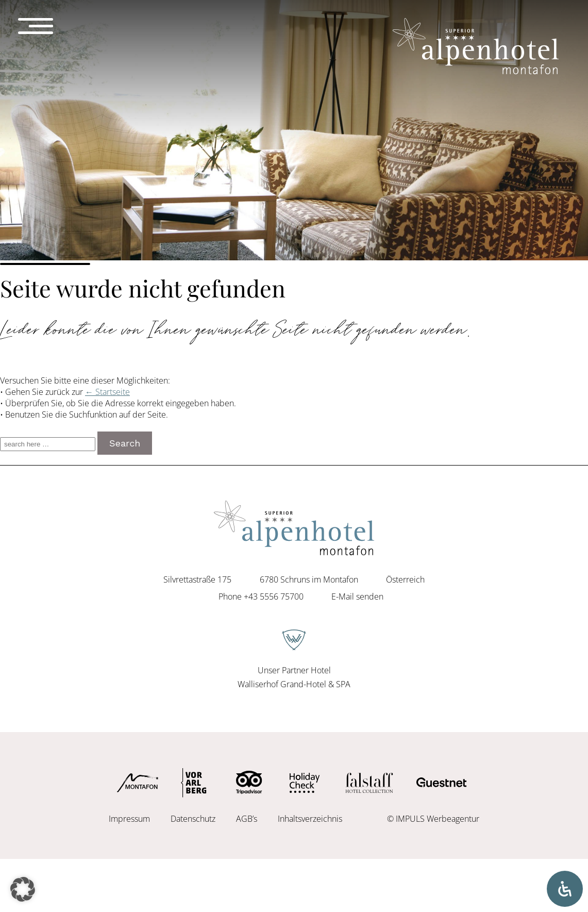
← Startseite (107, 392)
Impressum (129, 819)
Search (125, 443)
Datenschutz (193, 819)
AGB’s (247, 819)
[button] (23, 889)
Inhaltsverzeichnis (310, 819)
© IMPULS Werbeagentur (433, 819)
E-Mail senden (357, 596)
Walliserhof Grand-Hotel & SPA (294, 684)
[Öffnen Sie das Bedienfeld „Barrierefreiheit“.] (565, 889)
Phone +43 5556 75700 (261, 596)
